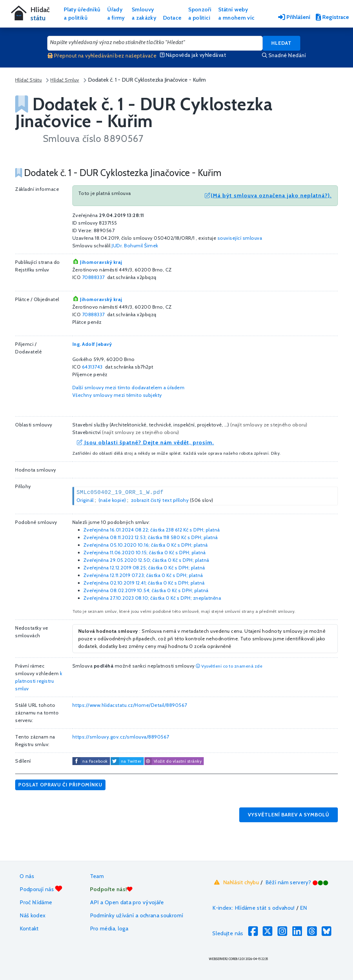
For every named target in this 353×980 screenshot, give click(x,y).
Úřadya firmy (116, 14)
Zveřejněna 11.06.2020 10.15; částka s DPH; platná (145, 553)
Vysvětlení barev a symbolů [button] (289, 815)
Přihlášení (294, 17)
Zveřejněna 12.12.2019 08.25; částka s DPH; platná (144, 568)
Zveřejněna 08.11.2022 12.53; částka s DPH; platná (151, 537)
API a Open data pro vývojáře (127, 902)
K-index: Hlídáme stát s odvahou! (254, 908)
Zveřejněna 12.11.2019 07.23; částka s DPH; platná (143, 575)
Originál (85, 500)
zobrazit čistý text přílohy (160, 500)
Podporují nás (41, 889)
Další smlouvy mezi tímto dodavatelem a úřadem (129, 388)
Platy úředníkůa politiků (82, 14)
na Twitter (131, 761)
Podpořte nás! (111, 889)
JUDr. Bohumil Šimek (135, 246)
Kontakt (29, 929)
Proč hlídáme (36, 902)
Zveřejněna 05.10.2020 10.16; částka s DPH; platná (146, 545)
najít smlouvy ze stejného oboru (269, 425)
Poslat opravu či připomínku (60, 785)
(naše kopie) (112, 500)
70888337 (93, 277)
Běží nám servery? (297, 882)
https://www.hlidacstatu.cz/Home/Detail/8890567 (130, 705)
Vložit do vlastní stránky (173, 761)
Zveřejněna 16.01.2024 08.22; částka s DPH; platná (152, 530)
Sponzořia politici (200, 14)
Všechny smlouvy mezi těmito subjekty (117, 395)
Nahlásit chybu (236, 882)
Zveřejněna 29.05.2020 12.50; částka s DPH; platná (146, 560)
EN (304, 908)
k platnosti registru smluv (39, 681)
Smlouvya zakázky (144, 14)
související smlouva (240, 238)
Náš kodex (33, 915)
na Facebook (95, 761)
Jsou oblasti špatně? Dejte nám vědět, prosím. (145, 442)
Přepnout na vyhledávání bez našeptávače (102, 56)
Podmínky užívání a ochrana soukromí (137, 915)
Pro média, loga (109, 929)
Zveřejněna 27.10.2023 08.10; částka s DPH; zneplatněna (152, 598)
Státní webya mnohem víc (236, 14)
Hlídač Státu (28, 80)
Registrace (332, 17)
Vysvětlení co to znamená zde (229, 666)
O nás (27, 876)
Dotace (172, 18)
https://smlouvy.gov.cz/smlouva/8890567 (121, 737)
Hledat (281, 43)
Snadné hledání (284, 55)
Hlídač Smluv (65, 80)
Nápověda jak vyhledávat (193, 55)
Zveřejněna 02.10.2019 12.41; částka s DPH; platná (144, 583)
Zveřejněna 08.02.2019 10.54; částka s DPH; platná (146, 590)
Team (97, 876)
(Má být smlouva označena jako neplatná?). (268, 195)
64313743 (92, 367)
